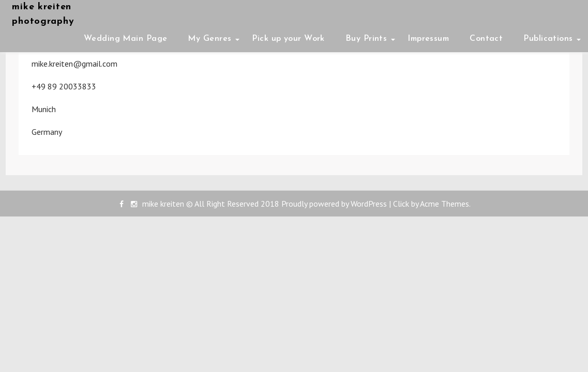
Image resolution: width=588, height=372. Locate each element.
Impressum (428, 39)
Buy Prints (366, 39)
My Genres (209, 39)
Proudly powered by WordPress (334, 204)
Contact (486, 39)
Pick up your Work (288, 39)
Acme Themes (444, 204)
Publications (548, 39)
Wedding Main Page (125, 39)
